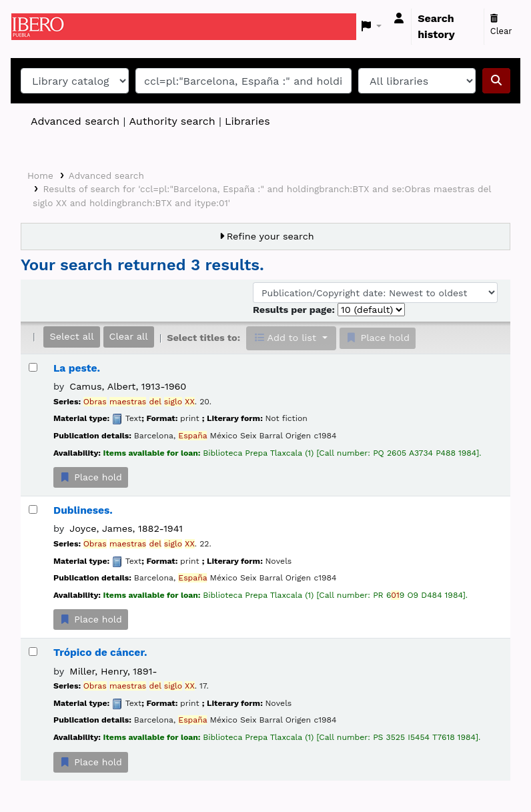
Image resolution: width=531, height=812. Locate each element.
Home (40, 175)
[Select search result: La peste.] (33, 367)
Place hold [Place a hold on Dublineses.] (91, 619)
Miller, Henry (113, 671)
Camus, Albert (128, 386)
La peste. (77, 368)
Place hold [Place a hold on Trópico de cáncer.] (91, 762)
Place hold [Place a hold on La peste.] (91, 477)
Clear (501, 25)
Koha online (45, 27)
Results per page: (295, 310)
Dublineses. (83, 510)
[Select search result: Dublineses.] (33, 509)
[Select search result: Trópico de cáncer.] (33, 652)
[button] (372, 27)
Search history (436, 26)
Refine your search (271, 236)
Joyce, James (126, 528)
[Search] (496, 81)
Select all (71, 336)
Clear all (129, 336)
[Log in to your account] (399, 19)
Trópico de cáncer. (100, 653)
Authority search (172, 121)
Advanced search (75, 121)
